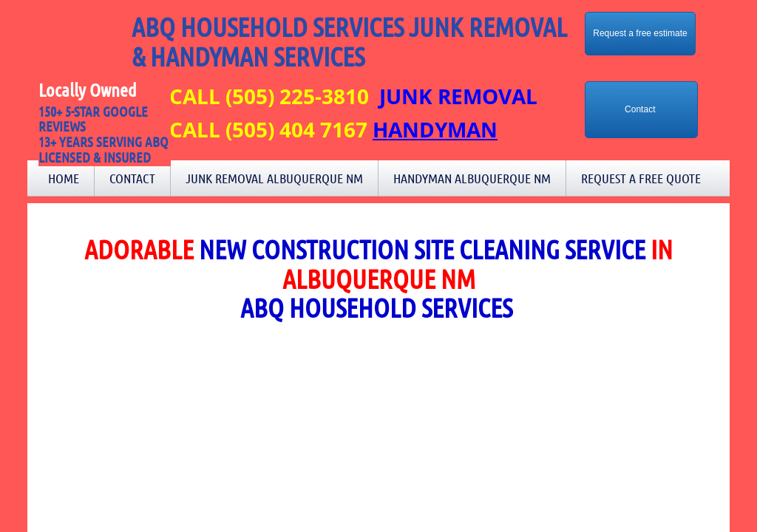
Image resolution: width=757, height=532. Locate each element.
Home (64, 178)
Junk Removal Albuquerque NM (274, 178)
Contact (132, 178)
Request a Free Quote (641, 178)
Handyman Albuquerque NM (472, 178)
